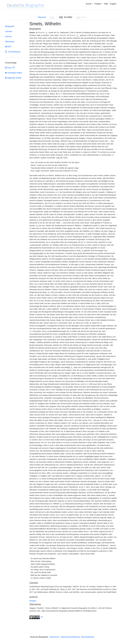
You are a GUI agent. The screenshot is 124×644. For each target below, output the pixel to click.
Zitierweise (10, 42)
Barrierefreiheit (88, 637)
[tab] (66, 17)
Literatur (9, 31)
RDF (8, 47)
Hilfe (106, 4)
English (113, 4)
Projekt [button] (98, 4)
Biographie (10, 26)
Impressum (54, 637)
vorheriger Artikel (14, 73)
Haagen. (33, 601)
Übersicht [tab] (42, 17)
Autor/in (8, 36)
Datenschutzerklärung (70, 637)
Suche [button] (88, 4)
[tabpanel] (62, 322)
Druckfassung (13, 52)
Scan (9, 68)
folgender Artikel (13, 78)
